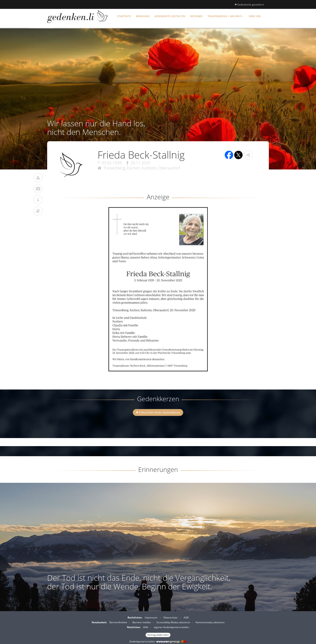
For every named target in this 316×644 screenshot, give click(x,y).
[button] (248, 155)
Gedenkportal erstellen (158, 641)
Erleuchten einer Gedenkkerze (158, 412)
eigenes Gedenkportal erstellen (171, 627)
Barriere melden (142, 622)
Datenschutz (170, 618)
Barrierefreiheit (118, 622)
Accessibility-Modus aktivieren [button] (173, 622)
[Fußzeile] (158, 626)
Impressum (151, 618)
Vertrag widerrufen (158, 635)
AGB (186, 618)
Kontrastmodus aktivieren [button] (210, 622)
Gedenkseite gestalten (249, 5)
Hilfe (146, 627)
